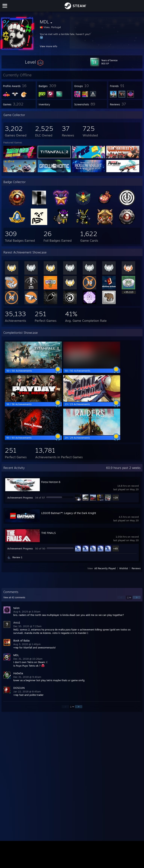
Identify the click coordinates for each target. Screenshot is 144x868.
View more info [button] (48, 46)
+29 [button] (115, 498)
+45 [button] (115, 548)
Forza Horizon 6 (51, 482)
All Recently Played (105, 568)
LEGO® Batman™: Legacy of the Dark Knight (69, 513)
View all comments (14, 598)
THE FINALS (48, 533)
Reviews (136, 568)
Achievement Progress (20, 498)
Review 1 (17, 557)
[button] (34, 62)
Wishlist (124, 568)
